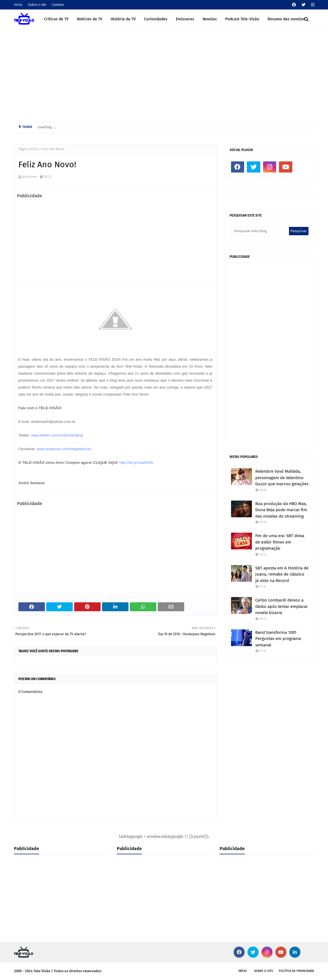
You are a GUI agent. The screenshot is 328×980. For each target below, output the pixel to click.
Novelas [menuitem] (210, 19)
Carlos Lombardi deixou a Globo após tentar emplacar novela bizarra (282, 606)
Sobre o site (37, 5)
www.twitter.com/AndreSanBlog (57, 435)
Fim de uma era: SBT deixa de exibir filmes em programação (280, 542)
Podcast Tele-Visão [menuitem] (242, 19)
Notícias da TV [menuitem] (90, 19)
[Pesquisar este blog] (260, 231)
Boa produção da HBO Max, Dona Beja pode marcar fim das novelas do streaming (281, 510)
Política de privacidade (297, 971)
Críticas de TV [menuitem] (56, 19)
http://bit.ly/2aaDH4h (136, 463)
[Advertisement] (164, 74)
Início (18, 5)
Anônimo (30, 177)
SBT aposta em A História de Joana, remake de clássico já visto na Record (282, 574)
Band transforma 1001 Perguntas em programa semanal (278, 639)
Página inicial (28, 149)
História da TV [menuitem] (123, 19)
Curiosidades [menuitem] (156, 19)
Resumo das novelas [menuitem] (286, 19)
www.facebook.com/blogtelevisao (64, 449)
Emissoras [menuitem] (185, 19)
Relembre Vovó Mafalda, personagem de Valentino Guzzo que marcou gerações (282, 478)
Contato (58, 5)
